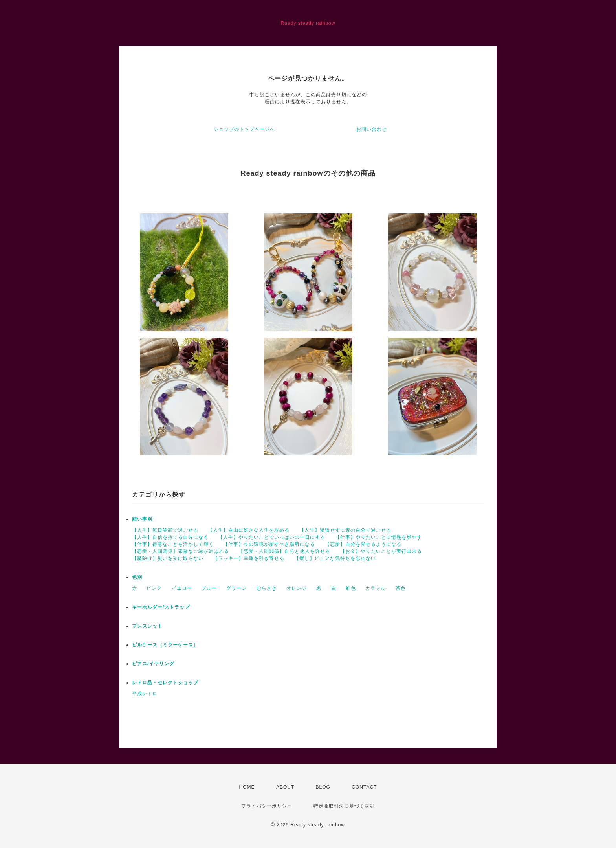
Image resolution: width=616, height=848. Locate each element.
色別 (137, 577)
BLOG (323, 787)
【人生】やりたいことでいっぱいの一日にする (272, 537)
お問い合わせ (372, 129)
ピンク (154, 588)
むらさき (267, 588)
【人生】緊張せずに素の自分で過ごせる (345, 530)
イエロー (182, 588)
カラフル (376, 588)
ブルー (209, 588)
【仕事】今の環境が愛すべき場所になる (269, 544)
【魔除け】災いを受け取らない (168, 558)
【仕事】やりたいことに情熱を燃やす (379, 537)
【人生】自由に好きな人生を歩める (249, 530)
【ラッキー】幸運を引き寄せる (249, 558)
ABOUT (285, 787)
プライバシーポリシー (267, 806)
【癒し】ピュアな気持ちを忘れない (335, 558)
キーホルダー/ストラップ (161, 607)
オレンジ (297, 588)
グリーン (236, 588)
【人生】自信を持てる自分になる (170, 537)
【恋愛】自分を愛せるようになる (363, 544)
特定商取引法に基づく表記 (344, 806)
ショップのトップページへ (244, 129)
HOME (247, 787)
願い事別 (142, 519)
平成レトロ (145, 694)
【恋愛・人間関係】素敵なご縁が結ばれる (181, 551)
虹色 (351, 588)
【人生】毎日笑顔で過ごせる (165, 530)
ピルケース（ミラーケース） (165, 645)
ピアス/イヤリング (153, 664)
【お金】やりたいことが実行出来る (381, 551)
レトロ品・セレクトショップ (165, 683)
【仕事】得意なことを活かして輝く (173, 544)
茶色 (401, 588)
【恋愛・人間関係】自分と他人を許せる (284, 551)
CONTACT (364, 787)
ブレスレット (147, 626)
